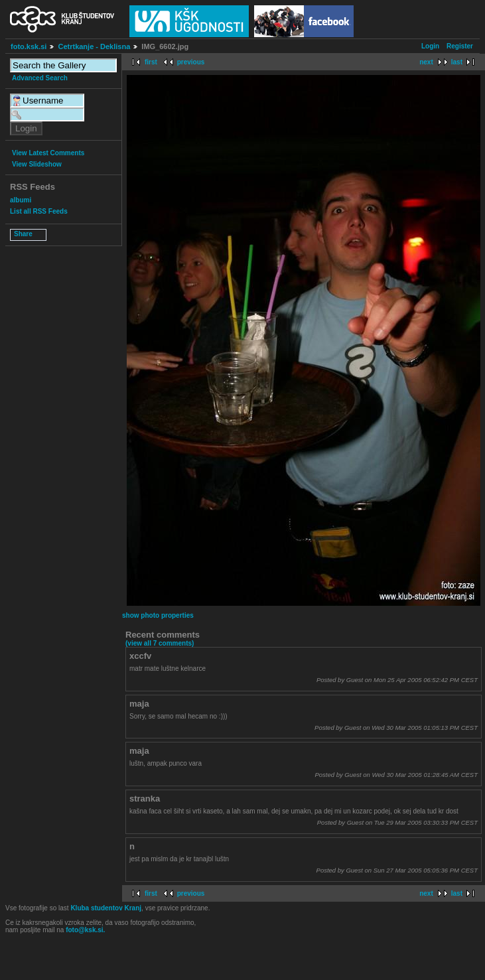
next (426, 62)
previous (191, 62)
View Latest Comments (48, 153)
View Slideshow (37, 164)
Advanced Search (40, 78)
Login (430, 46)
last (457, 62)
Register (460, 46)
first (151, 62)
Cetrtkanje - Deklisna (94, 46)
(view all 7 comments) (160, 643)
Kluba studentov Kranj (106, 908)
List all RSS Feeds (39, 211)
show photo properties (158, 615)
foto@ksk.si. (85, 930)
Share (23, 234)
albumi (21, 200)
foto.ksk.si (29, 46)
